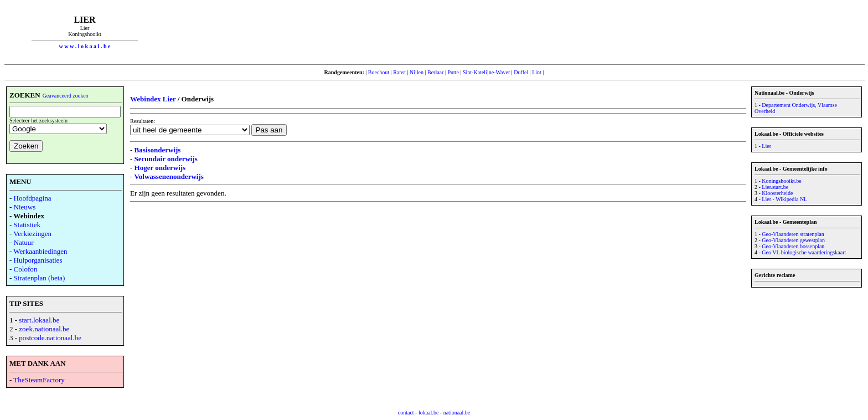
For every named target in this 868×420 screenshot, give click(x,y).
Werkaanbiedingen (40, 251)
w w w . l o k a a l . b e (85, 46)
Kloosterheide (777, 193)
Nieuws (25, 207)
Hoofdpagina (33, 198)
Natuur (24, 242)
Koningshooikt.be (781, 181)
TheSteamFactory (39, 380)
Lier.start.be (775, 187)
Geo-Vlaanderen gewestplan (793, 240)
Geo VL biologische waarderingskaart (804, 252)
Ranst (399, 72)
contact (406, 413)
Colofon (26, 269)
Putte (453, 72)
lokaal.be (428, 413)
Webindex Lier (153, 99)
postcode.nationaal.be (50, 338)
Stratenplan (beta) (40, 278)
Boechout (379, 72)
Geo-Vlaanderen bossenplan (793, 246)
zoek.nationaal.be (44, 329)
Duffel (521, 72)
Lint (537, 72)
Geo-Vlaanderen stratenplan (793, 234)
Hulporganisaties (38, 260)
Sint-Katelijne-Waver (486, 72)
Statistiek (27, 225)
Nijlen (417, 72)
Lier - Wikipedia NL (784, 199)
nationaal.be (457, 413)
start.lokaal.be (39, 320)
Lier (766, 146)
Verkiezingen (32, 234)
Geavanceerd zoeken (66, 96)
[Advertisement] (514, 32)
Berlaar (435, 72)
